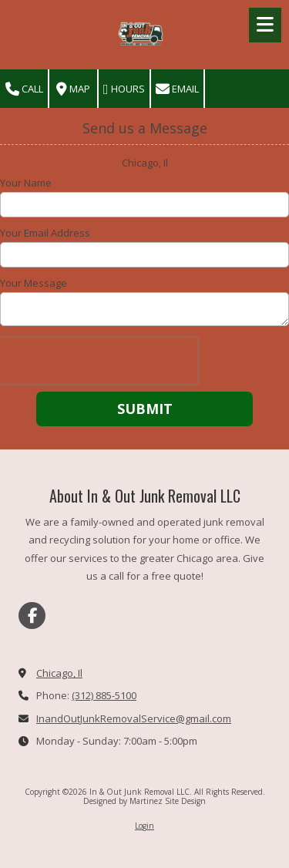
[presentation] (99, 361)
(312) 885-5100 (104, 695)
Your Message (34, 283)
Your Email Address (45, 233)
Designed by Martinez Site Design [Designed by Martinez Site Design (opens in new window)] (144, 801)
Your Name (26, 183)
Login (144, 826)
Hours (124, 89)
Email (177, 89)
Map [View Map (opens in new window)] (73, 89)
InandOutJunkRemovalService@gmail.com (134, 718)
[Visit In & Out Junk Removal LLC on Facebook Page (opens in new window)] (32, 616)
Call (24, 89)
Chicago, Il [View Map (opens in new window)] (59, 673)
